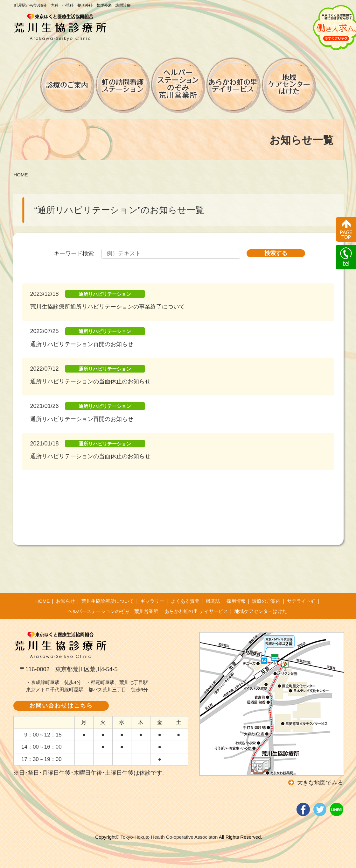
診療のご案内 (266, 601)
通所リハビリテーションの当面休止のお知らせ (90, 381)
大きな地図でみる (320, 783)
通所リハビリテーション (105, 294)
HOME (42, 601)
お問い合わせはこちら (61, 706)
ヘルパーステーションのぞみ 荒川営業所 (113, 611)
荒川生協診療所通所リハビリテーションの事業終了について (108, 307)
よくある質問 (185, 601)
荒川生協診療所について (108, 601)
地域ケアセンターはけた (261, 611)
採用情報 (236, 601)
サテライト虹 (301, 601)
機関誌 (213, 601)
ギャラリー (152, 601)
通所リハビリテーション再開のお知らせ (82, 344)
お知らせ (66, 601)
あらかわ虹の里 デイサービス (196, 611)
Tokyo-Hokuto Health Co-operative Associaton (169, 837)
